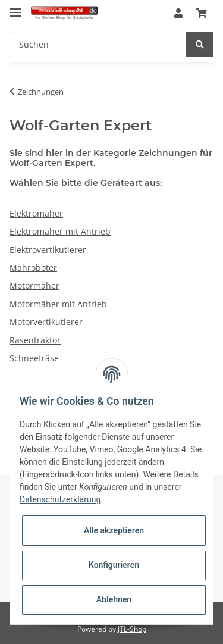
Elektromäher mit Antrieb (60, 231)
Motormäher (34, 285)
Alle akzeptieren (114, 530)
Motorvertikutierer (46, 322)
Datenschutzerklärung (60, 499)
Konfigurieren (114, 565)
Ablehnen (114, 599)
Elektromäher (36, 213)
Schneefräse (34, 358)
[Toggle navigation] (15, 7)
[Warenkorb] (202, 14)
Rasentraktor (35, 340)
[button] (178, 14)
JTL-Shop (132, 629)
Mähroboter (33, 268)
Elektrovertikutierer (48, 250)
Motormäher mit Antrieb (58, 304)
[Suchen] (98, 44)
